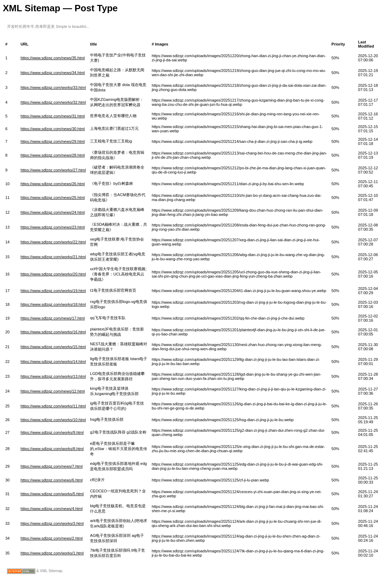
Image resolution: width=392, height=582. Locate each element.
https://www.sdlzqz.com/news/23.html (53, 227)
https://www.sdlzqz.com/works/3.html (52, 523)
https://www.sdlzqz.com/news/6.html (52, 480)
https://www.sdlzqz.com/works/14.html (53, 362)
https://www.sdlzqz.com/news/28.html (53, 155)
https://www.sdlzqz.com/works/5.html (52, 494)
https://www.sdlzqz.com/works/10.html (53, 420)
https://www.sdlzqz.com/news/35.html (53, 58)
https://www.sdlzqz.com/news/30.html (53, 129)
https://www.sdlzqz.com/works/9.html (52, 432)
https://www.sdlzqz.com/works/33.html (53, 87)
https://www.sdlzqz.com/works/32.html (53, 102)
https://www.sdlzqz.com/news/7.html (52, 466)
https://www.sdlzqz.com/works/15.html (53, 347)
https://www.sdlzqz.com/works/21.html (53, 257)
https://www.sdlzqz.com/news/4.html (52, 509)
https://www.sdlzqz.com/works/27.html (53, 170)
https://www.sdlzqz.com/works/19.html (53, 291)
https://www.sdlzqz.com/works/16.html (53, 332)
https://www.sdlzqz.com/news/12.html (53, 391)
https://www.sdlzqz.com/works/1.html (52, 553)
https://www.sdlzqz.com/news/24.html (53, 212)
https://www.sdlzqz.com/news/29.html (53, 141)
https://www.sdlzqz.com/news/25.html (53, 198)
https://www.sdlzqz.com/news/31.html (53, 116)
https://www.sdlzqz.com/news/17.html (53, 318)
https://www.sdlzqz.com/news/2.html (52, 538)
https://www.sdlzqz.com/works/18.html (53, 304)
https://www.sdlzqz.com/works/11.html (53, 406)
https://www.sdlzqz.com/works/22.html (53, 242)
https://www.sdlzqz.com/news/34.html (53, 73)
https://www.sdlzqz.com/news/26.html (53, 184)
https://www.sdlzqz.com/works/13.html (53, 376)
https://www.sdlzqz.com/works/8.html (52, 449)
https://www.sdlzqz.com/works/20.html (53, 274)
